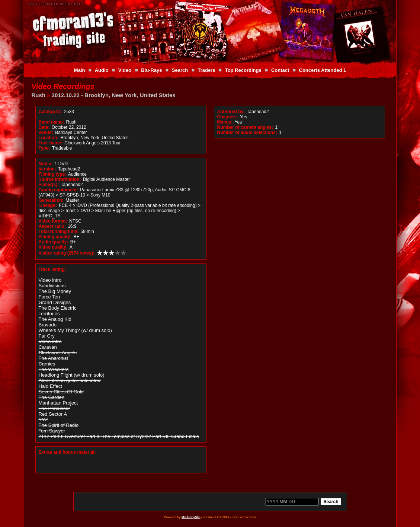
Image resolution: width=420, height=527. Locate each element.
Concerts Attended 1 (323, 70)
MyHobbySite (191, 517)
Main (80, 70)
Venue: (46, 132)
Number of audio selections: (247, 132)
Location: (49, 138)
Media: (46, 164)
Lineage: (48, 205)
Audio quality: (54, 242)
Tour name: (51, 143)
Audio (102, 70)
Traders (206, 70)
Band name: (52, 122)
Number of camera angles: (245, 127)
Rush (39, 95)
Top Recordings (243, 70)
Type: (44, 148)
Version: (47, 169)
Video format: (53, 221)
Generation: (51, 200)
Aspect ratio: (52, 226)
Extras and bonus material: (67, 452)
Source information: (60, 179)
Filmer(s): (49, 185)
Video (125, 70)
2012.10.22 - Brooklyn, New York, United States (114, 95)
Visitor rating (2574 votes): (67, 253)
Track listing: (52, 269)
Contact (280, 70)
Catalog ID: (50, 112)
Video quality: (53, 247)
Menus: (225, 122)
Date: (44, 127)
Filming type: (53, 174)
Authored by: (231, 112)
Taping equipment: (58, 190)
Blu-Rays (151, 70)
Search (180, 70)
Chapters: (228, 117)
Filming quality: (55, 237)
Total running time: (59, 231)
